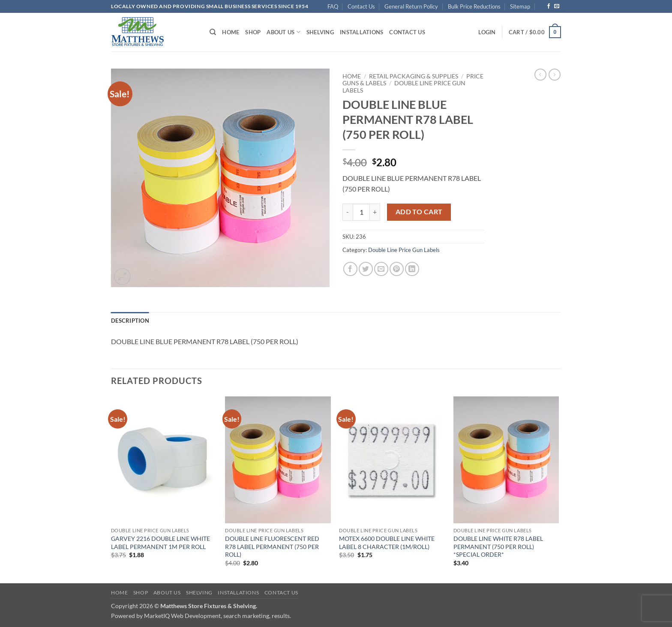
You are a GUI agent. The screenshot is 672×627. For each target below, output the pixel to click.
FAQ (333, 6)
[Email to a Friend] (381, 269)
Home (231, 32)
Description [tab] (130, 321)
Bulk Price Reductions (474, 6)
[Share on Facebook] (350, 269)
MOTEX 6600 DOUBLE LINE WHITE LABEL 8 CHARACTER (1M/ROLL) (387, 543)
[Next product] (540, 75)
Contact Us (361, 6)
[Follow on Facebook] (549, 6)
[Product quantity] (361, 212)
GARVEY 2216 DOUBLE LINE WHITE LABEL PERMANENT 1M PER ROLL (160, 543)
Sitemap (520, 6)
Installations (361, 32)
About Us (283, 32)
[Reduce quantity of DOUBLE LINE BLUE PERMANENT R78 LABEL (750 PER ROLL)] (348, 212)
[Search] (213, 32)
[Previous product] (555, 75)
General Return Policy (411, 6)
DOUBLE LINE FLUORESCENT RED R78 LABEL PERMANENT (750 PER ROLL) (272, 546)
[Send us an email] (557, 6)
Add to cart (419, 212)
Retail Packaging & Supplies (414, 76)
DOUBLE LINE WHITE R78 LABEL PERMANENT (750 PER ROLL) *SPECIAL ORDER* (498, 546)
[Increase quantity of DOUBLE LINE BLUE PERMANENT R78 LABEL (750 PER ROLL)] (375, 212)
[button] (487, 32)
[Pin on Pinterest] (397, 269)
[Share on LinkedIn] (412, 269)
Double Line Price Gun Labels (404, 250)
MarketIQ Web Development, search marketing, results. (217, 616)
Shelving (320, 32)
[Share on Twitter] (366, 269)
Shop (253, 32)
